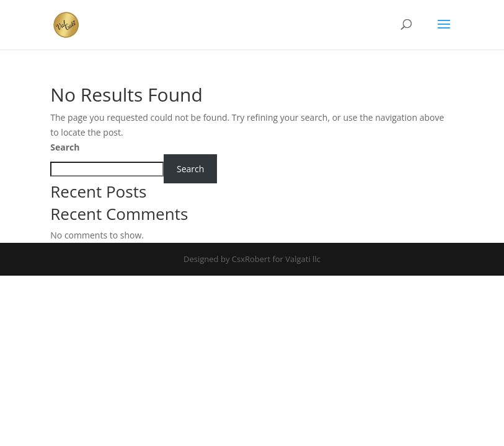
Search (65, 147)
